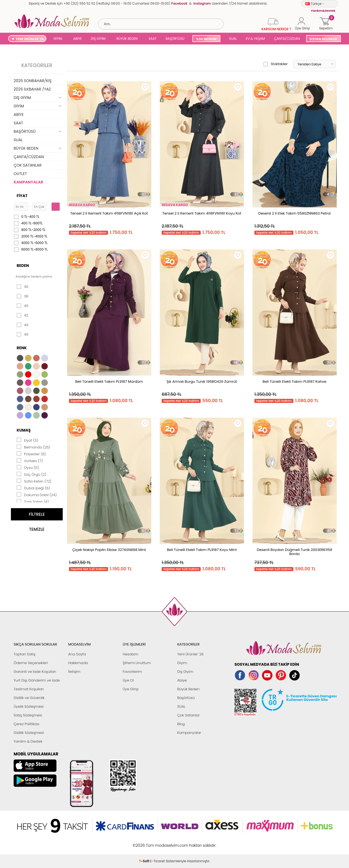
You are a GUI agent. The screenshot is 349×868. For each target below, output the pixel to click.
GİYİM (58, 39)
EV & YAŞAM (255, 39)
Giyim (182, 663)
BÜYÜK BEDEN (127, 39)
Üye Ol (128, 680)
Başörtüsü (186, 698)
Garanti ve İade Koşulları (35, 672)
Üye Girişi (131, 689)
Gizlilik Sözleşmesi (29, 733)
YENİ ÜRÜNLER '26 (30, 39)
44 (22, 325)
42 (22, 315)
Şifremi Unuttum (137, 663)
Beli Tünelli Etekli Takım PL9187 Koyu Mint (202, 550)
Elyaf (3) (27, 440)
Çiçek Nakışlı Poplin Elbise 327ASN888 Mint (109, 550)
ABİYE (77, 39)
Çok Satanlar (188, 715)
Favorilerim (132, 672)
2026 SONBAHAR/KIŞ (33, 81)
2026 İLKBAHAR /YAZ (32, 89)
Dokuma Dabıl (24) (37, 495)
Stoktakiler (276, 64)
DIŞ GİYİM (98, 39)
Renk (22, 348)
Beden (23, 266)
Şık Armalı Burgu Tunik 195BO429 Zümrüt (202, 382)
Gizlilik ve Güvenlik (29, 698)
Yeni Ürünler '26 (190, 654)
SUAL (232, 39)
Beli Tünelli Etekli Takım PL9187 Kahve (294, 382)
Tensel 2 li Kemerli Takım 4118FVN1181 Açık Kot (109, 213)
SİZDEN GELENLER (323, 39)
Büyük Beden (188, 689)
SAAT (153, 39)
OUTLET (20, 174)
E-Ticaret (158, 843)
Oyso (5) (28, 467)
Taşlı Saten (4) (33, 501)
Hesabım (130, 654)
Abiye (182, 680)
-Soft (145, 843)
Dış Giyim (185, 672)
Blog (181, 724)
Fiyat (22, 196)
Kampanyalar (189, 733)
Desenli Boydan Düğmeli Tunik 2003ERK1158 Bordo (294, 552)
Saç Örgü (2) (31, 474)
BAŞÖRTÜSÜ (175, 39)
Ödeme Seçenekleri (31, 663)
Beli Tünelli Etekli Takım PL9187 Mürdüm (109, 382)
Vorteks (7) (30, 460)
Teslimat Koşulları (29, 689)
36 (22, 287)
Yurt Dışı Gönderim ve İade (37, 680)
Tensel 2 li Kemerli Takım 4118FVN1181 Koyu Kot (202, 213)
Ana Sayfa (77, 654)
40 (22, 306)
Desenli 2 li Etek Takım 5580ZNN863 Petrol (294, 213)
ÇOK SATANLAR (28, 165)
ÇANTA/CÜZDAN (287, 39)
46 (22, 334)
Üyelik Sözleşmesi (29, 706)
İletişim (74, 672)
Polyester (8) (31, 454)
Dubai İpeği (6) (33, 488)
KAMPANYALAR (28, 182)
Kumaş (24, 430)
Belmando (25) (33, 447)
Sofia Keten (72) (34, 481)
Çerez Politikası (26, 724)
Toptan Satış (25, 654)
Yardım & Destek (28, 741)
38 (22, 296)
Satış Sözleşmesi (28, 715)
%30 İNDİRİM (206, 39)
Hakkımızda (78, 663)
